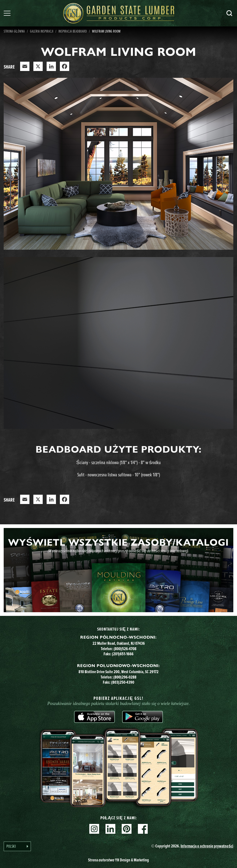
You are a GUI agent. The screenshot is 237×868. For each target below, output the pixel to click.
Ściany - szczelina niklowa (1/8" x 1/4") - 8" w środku (119, 462)
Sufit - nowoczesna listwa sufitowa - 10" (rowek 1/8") (119, 475)
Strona (118, 860)
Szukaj (229, 13)
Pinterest (127, 829)
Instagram (94, 829)
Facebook (143, 829)
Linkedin (110, 829)
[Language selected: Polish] (17, 846)
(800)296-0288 (125, 677)
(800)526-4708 (125, 649)
